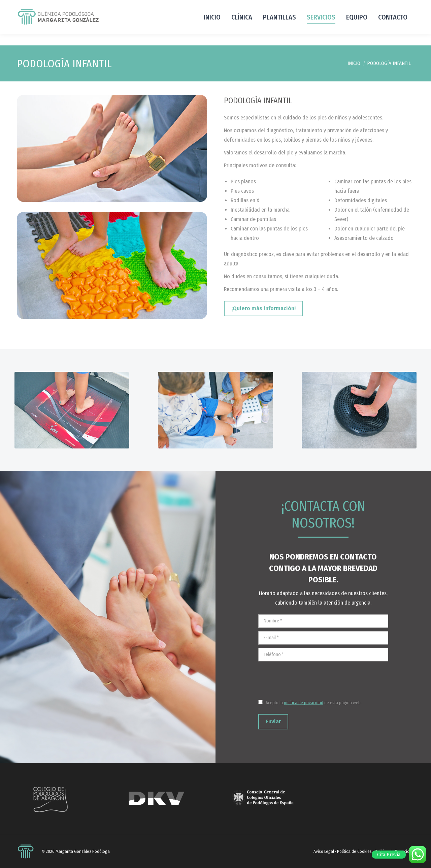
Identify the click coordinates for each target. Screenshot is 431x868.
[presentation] (309, 678)
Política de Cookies (354, 851)
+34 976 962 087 (37, 6)
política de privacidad (304, 703)
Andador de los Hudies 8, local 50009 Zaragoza (114, 6)
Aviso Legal (324, 851)
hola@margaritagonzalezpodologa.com (343, 6)
